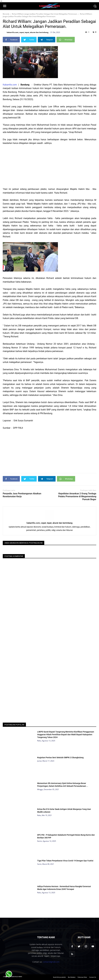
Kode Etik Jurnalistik (59, 977)
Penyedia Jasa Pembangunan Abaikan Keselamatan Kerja (22, 495)
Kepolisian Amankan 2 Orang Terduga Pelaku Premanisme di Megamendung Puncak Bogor (77, 496)
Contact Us (93, 977)
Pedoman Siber (82, 977)
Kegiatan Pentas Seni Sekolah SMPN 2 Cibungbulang (60, 757)
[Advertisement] (49, 166)
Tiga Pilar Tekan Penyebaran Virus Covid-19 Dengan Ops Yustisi (65, 861)
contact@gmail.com (51, 962)
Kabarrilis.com (10, 85)
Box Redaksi (72, 977)
